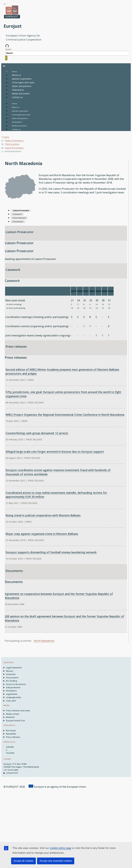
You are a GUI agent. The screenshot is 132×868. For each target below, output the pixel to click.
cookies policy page (61, 848)
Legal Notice (12, 694)
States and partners (20, 118)
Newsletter (11, 734)
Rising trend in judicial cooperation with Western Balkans (43, 515)
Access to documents (16, 684)
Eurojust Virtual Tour (16, 721)
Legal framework (14, 668)
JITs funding (11, 681)
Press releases (16, 346)
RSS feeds (11, 731)
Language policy (14, 697)
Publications (17, 122)
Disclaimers (11, 691)
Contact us (16, 129)
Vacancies (11, 674)
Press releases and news (18, 711)
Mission (10, 671)
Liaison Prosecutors (14, 148)
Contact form (12, 773)
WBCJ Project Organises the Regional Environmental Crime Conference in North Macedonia (65, 415)
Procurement (12, 678)
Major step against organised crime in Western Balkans (42, 534)
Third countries (12, 144)
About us (16, 107)
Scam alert (11, 701)
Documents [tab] (18, 222)
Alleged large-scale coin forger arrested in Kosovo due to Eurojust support (55, 452)
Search (8, 49)
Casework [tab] (17, 214)
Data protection (13, 687)
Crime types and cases (21, 115)
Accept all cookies (23, 861)
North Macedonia (44, 641)
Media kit (10, 717)
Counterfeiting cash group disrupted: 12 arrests (37, 433)
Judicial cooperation (20, 111)
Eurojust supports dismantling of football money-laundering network (51, 552)
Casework (13, 270)
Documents (14, 571)
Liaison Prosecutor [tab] (21, 211)
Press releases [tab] (19, 218)
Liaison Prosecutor (20, 232)
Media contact (13, 714)
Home (14, 104)
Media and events (19, 126)
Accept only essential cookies (56, 861)
